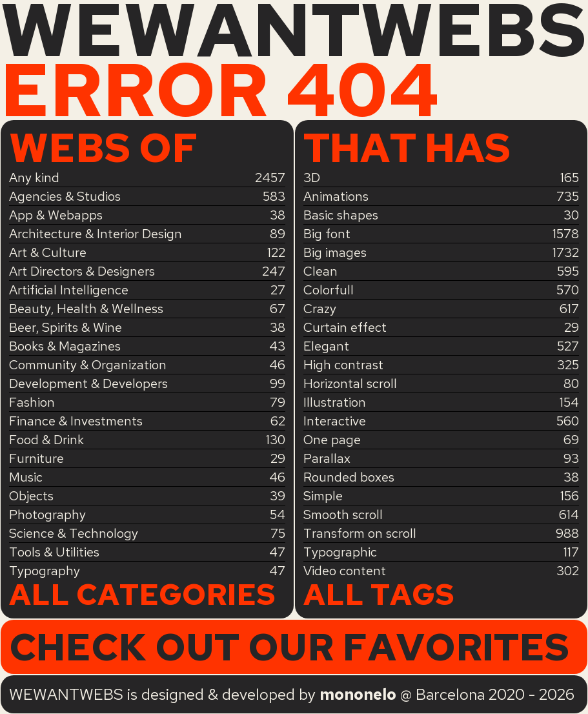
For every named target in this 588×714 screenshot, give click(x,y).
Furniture (36, 458)
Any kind (34, 178)
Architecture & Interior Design (96, 234)
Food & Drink (46, 440)
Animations (336, 196)
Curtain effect (345, 327)
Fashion (32, 402)
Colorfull (329, 290)
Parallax (327, 458)
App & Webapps (56, 215)
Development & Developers (88, 383)
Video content (345, 571)
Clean (320, 271)
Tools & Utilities (54, 552)
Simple (323, 496)
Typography (45, 571)
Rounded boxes (349, 477)
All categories (142, 595)
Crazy (320, 309)
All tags (379, 595)
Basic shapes (341, 215)
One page (332, 440)
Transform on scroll (360, 533)
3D (312, 178)
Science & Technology (74, 533)
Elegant (326, 346)
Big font (327, 234)
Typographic (340, 552)
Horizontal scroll (350, 383)
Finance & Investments (76, 421)
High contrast (343, 365)
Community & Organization (88, 365)
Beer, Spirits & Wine (66, 327)
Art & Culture (48, 252)
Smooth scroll (343, 515)
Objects (31, 496)
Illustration (335, 402)
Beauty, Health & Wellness (86, 309)
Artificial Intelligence (69, 290)
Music (26, 477)
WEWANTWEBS (293, 30)
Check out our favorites (289, 647)
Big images (335, 252)
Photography (47, 515)
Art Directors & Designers (82, 271)
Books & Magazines (65, 346)
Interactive (335, 421)
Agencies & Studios (65, 196)
